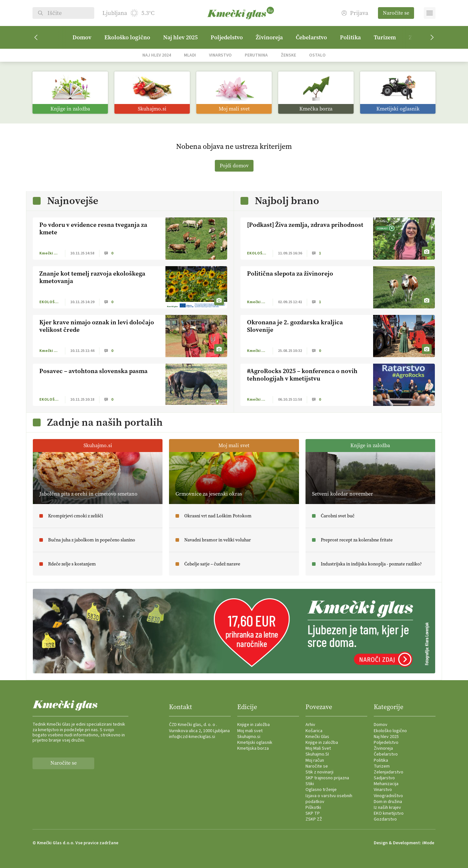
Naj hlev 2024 (157, 55)
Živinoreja (269, 37)
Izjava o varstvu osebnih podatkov (329, 799)
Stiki (310, 784)
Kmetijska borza (253, 748)
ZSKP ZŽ (314, 819)
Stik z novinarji (319, 772)
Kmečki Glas (317, 737)
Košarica (314, 731)
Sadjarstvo (384, 778)
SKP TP (313, 813)
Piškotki (313, 808)
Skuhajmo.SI (317, 754)
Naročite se (396, 13)
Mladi (190, 55)
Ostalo (317, 55)
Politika (350, 37)
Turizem (385, 37)
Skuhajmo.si (249, 737)
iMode (428, 843)
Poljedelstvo (227, 37)
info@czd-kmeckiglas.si (192, 737)
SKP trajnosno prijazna (327, 778)
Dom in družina (388, 802)
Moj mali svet (250, 731)
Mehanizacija (386, 784)
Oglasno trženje (321, 790)
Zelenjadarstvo (389, 772)
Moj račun (315, 760)
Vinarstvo (220, 55)
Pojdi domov (234, 166)
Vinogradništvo (388, 796)
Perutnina (256, 55)
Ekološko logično (127, 37)
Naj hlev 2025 (180, 37)
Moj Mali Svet (318, 748)
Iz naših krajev (387, 808)
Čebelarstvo (311, 37)
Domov (82, 37)
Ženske (288, 55)
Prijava (355, 13)
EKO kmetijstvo (389, 813)
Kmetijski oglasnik (255, 743)
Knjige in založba (253, 725)
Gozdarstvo (385, 819)
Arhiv (310, 725)
